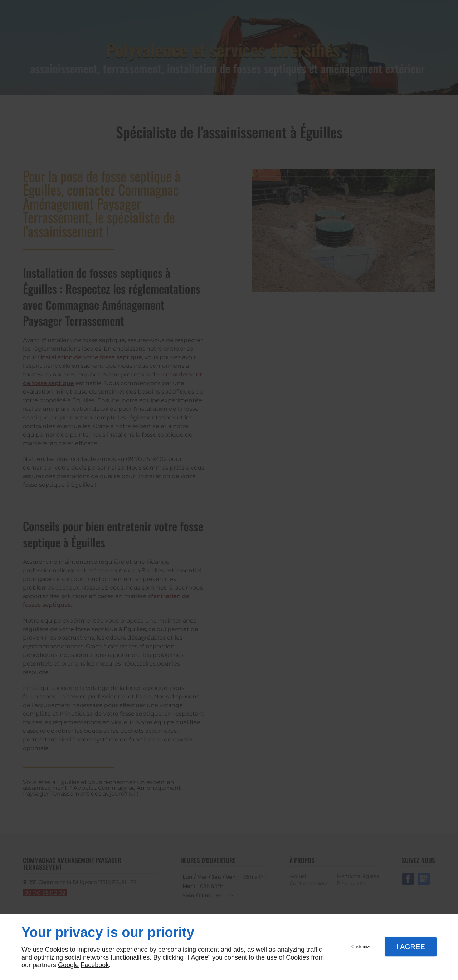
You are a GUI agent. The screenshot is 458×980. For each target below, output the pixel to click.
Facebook (95, 965)
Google (68, 965)
